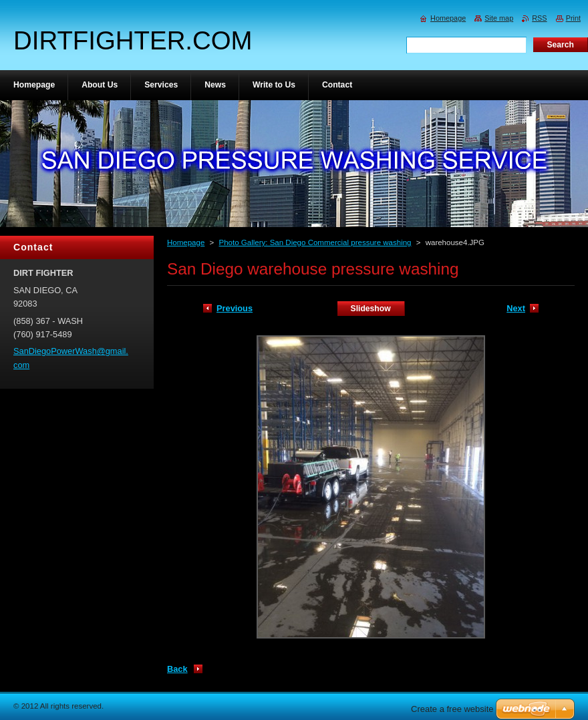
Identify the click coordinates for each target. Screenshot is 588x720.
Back (177, 669)
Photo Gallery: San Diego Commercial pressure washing (315, 242)
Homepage (186, 242)
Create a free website (452, 709)
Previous (235, 308)
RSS (539, 18)
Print (573, 18)
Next (516, 308)
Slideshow (371, 309)
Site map (499, 18)
